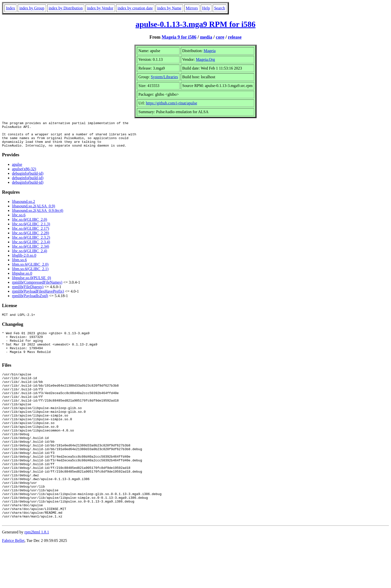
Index (10, 8)
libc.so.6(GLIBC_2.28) (31, 238)
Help (206, 8)
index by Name (169, 8)
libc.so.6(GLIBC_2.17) (31, 234)
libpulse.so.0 (22, 279)
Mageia (210, 51)
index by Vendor (100, 8)
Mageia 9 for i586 (179, 37)
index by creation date (135, 8)
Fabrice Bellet (13, 582)
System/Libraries (164, 77)
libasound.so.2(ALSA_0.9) (34, 211)
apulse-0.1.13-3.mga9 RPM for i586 (195, 24)
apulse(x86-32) (24, 174)
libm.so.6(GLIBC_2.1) (30, 274)
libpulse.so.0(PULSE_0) (31, 283)
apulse (17, 170)
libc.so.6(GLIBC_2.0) (30, 225)
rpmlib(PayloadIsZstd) (30, 301)
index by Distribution (66, 8)
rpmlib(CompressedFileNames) (37, 288)
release (235, 37)
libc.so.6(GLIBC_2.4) (30, 256)
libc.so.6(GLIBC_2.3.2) (31, 243)
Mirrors (192, 8)
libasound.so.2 (23, 207)
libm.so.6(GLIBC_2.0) (30, 270)
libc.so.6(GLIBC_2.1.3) (31, 229)
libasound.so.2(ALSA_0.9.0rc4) (38, 216)
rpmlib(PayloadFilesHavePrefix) (38, 296)
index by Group (32, 8)
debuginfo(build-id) (28, 179)
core (220, 37)
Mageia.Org (205, 59)
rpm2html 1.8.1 (37, 573)
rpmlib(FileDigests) (28, 292)
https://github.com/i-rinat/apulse (172, 103)
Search (220, 8)
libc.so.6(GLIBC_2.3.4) (31, 247)
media (206, 37)
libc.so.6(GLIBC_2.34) (31, 252)
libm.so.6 (19, 265)
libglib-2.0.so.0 (24, 261)
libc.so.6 (19, 220)
